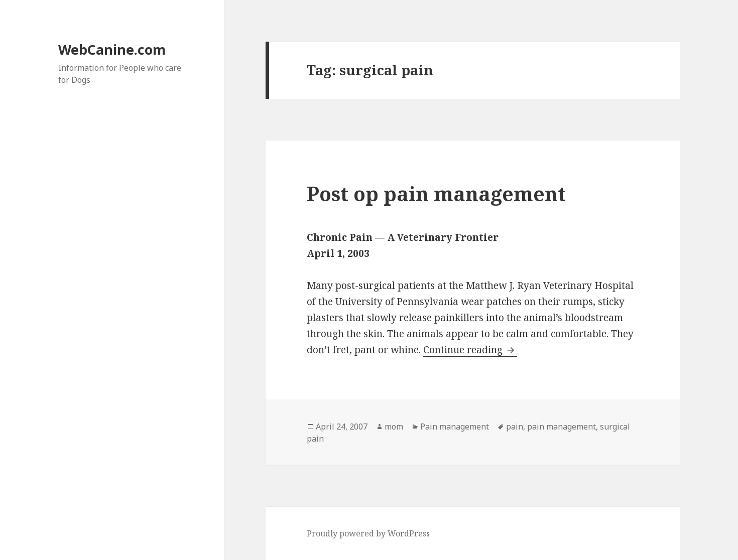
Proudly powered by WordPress (368, 533)
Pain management (455, 427)
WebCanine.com (112, 49)
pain (515, 427)
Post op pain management (436, 193)
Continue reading (470, 350)
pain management (562, 427)
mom (394, 427)
